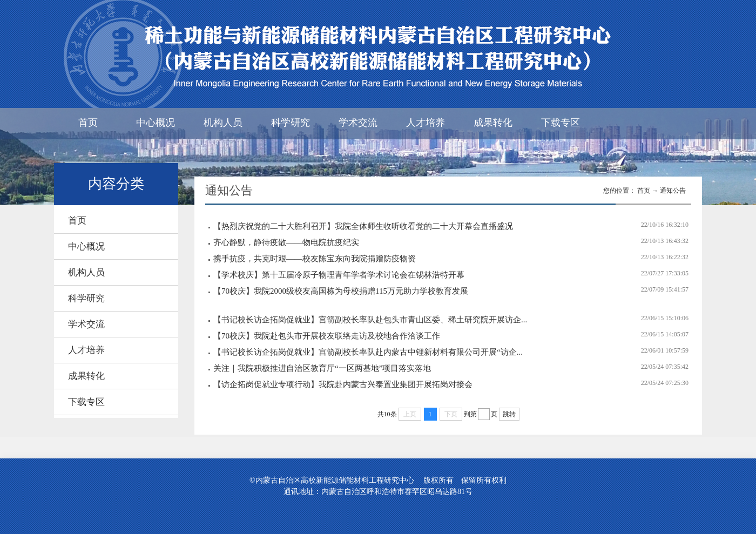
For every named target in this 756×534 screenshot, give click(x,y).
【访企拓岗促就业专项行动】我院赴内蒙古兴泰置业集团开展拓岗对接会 (343, 384)
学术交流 (358, 123)
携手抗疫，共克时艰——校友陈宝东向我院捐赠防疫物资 (315, 259)
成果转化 (493, 123)
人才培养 (426, 123)
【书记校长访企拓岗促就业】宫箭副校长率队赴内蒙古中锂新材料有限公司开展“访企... (368, 352)
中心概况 (156, 123)
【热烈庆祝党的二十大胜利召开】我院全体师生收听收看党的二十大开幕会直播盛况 (363, 226)
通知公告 (673, 191)
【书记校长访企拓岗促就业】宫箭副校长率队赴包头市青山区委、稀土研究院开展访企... (370, 320)
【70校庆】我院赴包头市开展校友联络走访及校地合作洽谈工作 (327, 336)
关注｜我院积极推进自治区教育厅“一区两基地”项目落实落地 (322, 368)
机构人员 (223, 123)
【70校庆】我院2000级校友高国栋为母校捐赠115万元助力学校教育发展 (341, 291)
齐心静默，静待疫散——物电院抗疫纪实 (286, 242)
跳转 (509, 414)
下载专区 (561, 123)
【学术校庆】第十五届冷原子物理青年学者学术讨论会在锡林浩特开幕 (339, 275)
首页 (88, 123)
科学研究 (291, 123)
